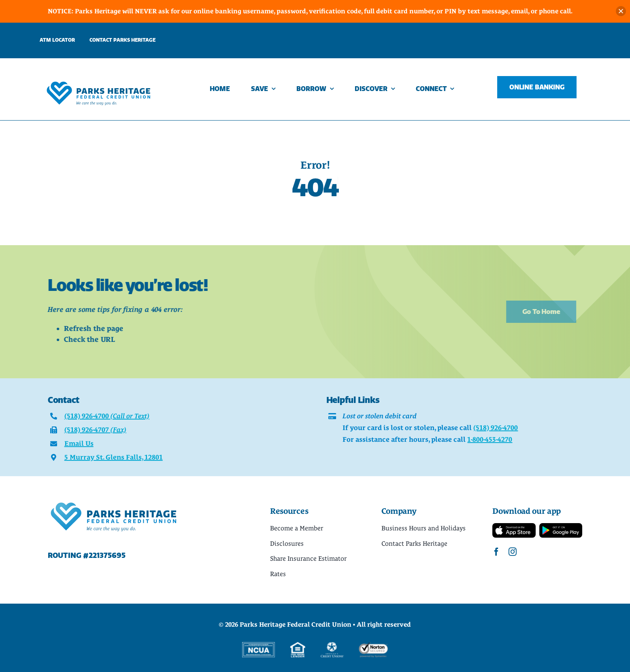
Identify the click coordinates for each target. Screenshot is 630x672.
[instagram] (513, 552)
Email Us (79, 443)
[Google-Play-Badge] (561, 527)
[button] (621, 11)
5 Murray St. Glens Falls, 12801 (114, 457)
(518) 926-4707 (95, 430)
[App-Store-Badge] (514, 527)
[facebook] (496, 552)
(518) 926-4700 (107, 416)
